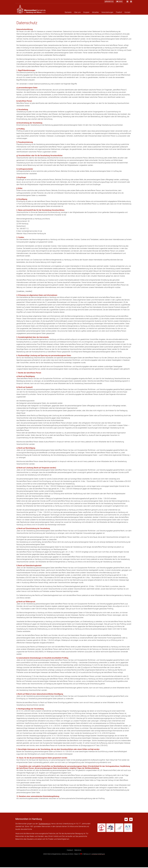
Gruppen (86, 13)
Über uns (77, 13)
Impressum (70, 851)
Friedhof (119, 13)
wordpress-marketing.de (98, 855)
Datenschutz (78, 851)
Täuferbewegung (45, 824)
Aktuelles (95, 13)
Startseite (68, 13)
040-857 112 (108, 2)
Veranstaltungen (107, 13)
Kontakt (127, 13)
